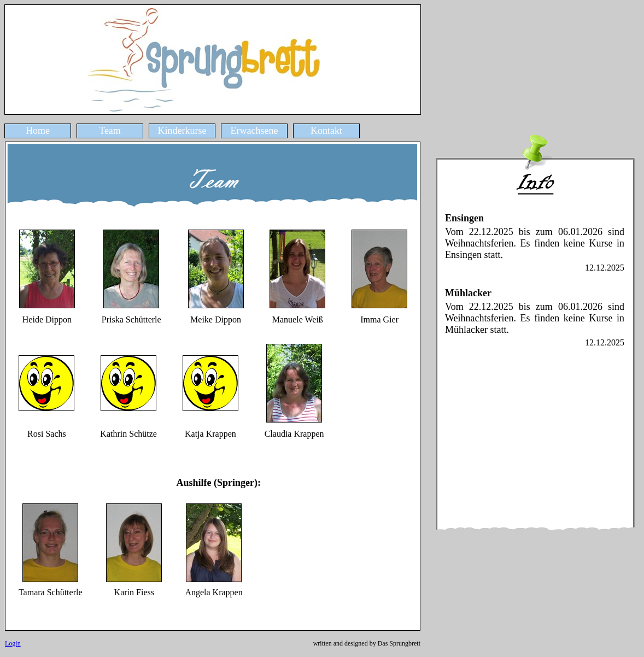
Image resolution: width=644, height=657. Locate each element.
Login (13, 643)
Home (38, 131)
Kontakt (326, 131)
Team (110, 131)
